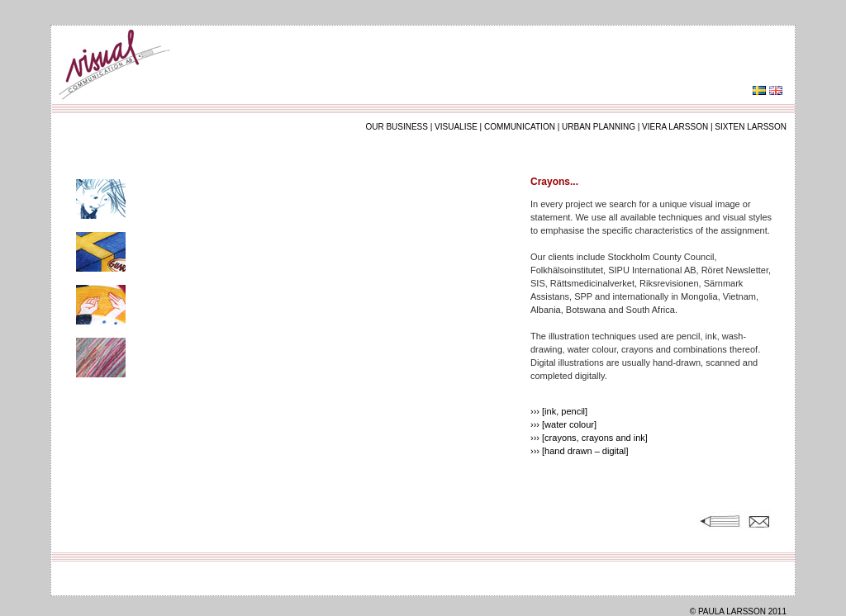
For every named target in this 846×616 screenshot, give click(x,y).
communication (520, 127)
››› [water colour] (563, 424)
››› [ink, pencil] (559, 411)
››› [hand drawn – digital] (580, 451)
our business (397, 127)
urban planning (599, 127)
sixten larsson (751, 127)
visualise (456, 127)
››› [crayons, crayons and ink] (589, 438)
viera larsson (675, 127)
